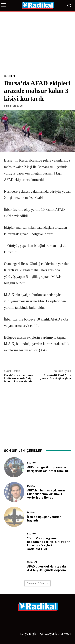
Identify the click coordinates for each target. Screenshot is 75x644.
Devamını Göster (37, 583)
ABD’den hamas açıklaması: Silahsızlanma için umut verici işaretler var (47, 494)
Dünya (31, 486)
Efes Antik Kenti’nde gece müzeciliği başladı (55, 377)
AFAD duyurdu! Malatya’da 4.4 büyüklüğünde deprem (46, 568)
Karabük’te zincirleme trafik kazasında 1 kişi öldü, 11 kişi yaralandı (19, 378)
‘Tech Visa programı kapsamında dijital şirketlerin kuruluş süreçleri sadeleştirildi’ (49, 544)
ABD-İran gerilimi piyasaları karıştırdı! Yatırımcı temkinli (48, 469)
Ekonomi (32, 463)
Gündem (9, 76)
